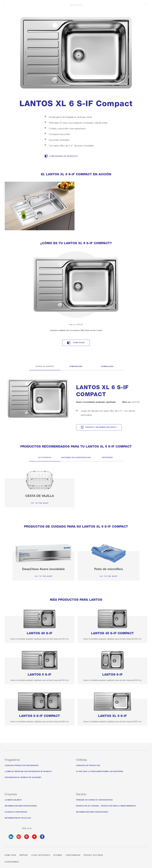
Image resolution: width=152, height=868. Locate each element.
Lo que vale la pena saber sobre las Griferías (100, 771)
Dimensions (76, 366)
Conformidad (73, 855)
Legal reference (41, 855)
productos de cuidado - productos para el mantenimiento (106, 805)
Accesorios (45, 457)
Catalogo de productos (88, 765)
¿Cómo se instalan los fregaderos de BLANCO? (28, 771)
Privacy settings (93, 855)
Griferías (107, 457)
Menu (146, 5)
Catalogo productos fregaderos (22, 765)
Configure (79, 342)
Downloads (107, 366)
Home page (11, 855)
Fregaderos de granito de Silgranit (23, 777)
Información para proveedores (21, 805)
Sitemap (58, 855)
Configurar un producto (64, 156)
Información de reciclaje (18, 818)
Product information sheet (101, 427)
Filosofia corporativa (16, 812)
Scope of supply (45, 366)
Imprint (24, 855)
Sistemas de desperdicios (76, 457)
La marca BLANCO (13, 799)
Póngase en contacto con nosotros (94, 799)
